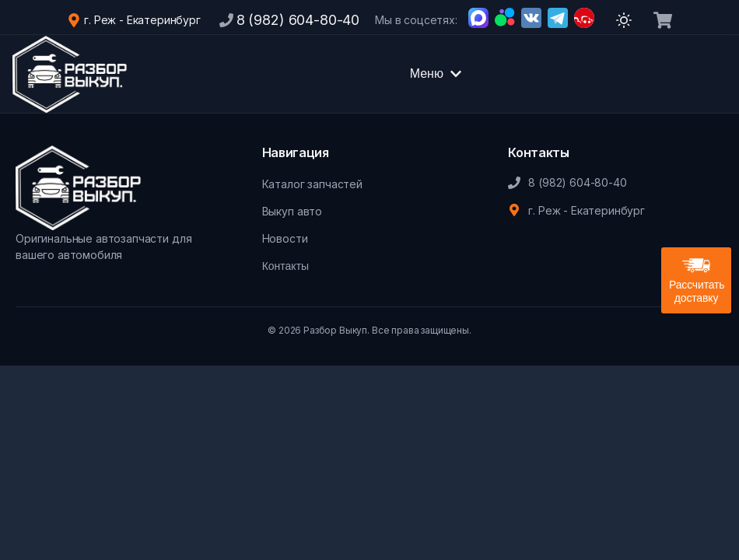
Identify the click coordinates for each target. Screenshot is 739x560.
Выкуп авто (292, 211)
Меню (436, 73)
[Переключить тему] (624, 20)
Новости (285, 238)
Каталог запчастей (312, 184)
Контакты (285, 266)
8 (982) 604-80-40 (298, 20)
